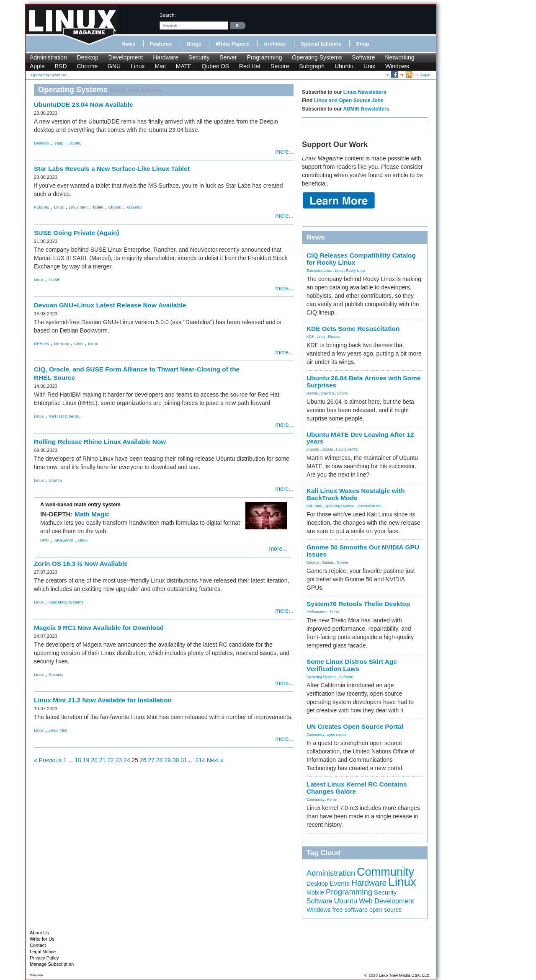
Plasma (334, 337)
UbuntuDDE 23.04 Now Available (84, 104)
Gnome (342, 562)
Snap (59, 143)
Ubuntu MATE (347, 449)
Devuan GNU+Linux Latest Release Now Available (110, 305)
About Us (39, 933)
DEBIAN (41, 344)
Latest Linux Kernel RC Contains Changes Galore (357, 788)
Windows (397, 66)
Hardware (166, 57)
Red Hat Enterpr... (65, 416)
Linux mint (78, 207)
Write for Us (42, 939)
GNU (114, 66)
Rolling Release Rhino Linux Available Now (100, 442)
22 (111, 760)
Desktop (88, 57)
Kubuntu (42, 207)
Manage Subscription (52, 964)
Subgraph (312, 66)
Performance (317, 612)
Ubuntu (344, 66)
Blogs (194, 44)
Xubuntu (134, 207)
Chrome (87, 66)
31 (184, 760)
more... (284, 152)
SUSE (54, 280)
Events (340, 883)
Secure (280, 66)
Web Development (386, 901)
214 (200, 760)
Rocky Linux (356, 271)
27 (152, 760)
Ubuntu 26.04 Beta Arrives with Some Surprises (363, 382)
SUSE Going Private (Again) (77, 233)
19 (86, 760)
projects (313, 449)
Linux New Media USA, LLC (404, 975)
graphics (327, 393)
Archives (275, 44)
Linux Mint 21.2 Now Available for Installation (103, 700)
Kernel (332, 799)
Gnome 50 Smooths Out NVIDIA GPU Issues (363, 551)
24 (127, 760)
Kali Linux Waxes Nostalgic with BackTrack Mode (356, 494)
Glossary (36, 975)
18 (78, 760)
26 (143, 760)
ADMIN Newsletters (366, 109)
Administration (48, 57)
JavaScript (63, 540)
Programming (264, 57)
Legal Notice (43, 952)
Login (425, 74)
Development (126, 57)
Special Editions (321, 44)
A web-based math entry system (80, 505)
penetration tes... (371, 506)
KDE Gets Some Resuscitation (353, 329)
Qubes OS (215, 66)
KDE (310, 337)
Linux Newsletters (365, 92)
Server (228, 57)
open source (337, 735)
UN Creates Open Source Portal (355, 726)
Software (363, 57)
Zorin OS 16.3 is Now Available (81, 563)
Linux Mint (58, 730)
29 (167, 760)
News (128, 44)
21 (103, 760)
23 (119, 760)
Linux (138, 66)
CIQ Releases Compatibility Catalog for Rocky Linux (361, 259)
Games (312, 393)
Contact (38, 945)
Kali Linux (314, 506)
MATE (184, 66)
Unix (369, 66)
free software (350, 910)
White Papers (232, 44)
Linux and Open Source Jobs (349, 101)
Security (199, 57)
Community (315, 735)
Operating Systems (317, 57)
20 (94, 760)
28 (160, 760)
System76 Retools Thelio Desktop (358, 604)
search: (168, 15)
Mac (160, 66)
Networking (399, 57)
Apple (37, 66)
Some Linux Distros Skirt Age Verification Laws (352, 665)
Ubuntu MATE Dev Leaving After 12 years (360, 438)
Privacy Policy (44, 958)
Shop (362, 44)
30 (176, 760)
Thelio (334, 612)
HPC (45, 540)
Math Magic (92, 514)
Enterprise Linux (319, 271)
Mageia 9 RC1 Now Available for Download (99, 628)
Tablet (98, 207)
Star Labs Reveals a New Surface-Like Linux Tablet (112, 169)
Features (161, 44)
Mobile (315, 892)
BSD (61, 66)
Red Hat (250, 66)
